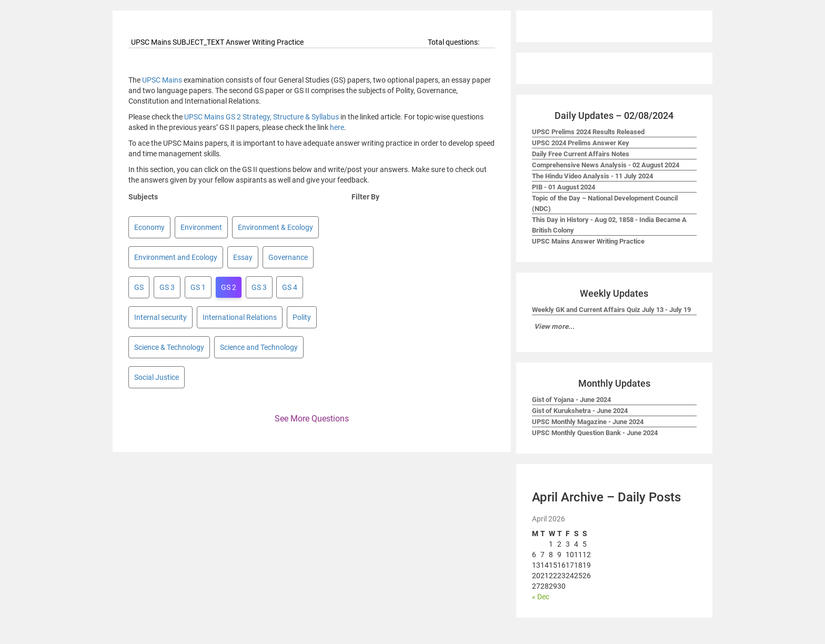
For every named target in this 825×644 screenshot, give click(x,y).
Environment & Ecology (275, 227)
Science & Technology (169, 347)
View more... (554, 326)
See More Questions (312, 419)
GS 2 (229, 287)
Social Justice (157, 377)
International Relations (240, 317)
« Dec (541, 597)
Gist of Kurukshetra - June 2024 (580, 411)
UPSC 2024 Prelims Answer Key (581, 143)
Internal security (160, 317)
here (337, 127)
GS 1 (198, 287)
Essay (243, 257)
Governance (288, 257)
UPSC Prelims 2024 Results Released (588, 132)
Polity (302, 317)
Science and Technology (259, 347)
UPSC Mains (162, 80)
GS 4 (290, 287)
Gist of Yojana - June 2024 (571, 400)
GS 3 (167, 287)
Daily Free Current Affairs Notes (581, 154)
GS (139, 287)
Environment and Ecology (176, 257)
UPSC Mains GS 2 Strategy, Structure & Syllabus (261, 117)
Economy (149, 227)
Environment (201, 227)
